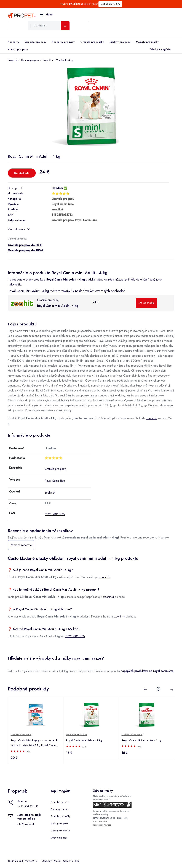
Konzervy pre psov (63, 42)
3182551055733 (55, 514)
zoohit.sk (152, 418)
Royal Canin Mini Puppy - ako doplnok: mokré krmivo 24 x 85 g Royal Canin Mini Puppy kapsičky (35, 743)
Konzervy (13, 42)
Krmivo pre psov (18, 49)
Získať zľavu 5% (110, 4)
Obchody (47, 861)
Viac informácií (19, 229)
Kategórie (68, 861)
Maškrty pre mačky (147, 42)
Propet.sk (12, 60)
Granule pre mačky (92, 42)
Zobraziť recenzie (21, 545)
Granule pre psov (35, 42)
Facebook (97, 825)
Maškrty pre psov (120, 42)
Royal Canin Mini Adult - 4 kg (58, 60)
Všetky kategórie (160, 50)
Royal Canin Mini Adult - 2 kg (84, 740)
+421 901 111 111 (28, 806)
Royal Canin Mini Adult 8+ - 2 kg (142, 740)
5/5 (29, 752)
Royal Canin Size (55, 481)
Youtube (107, 825)
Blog (77, 861)
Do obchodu (22, 173)
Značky (57, 861)
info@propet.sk (26, 824)
